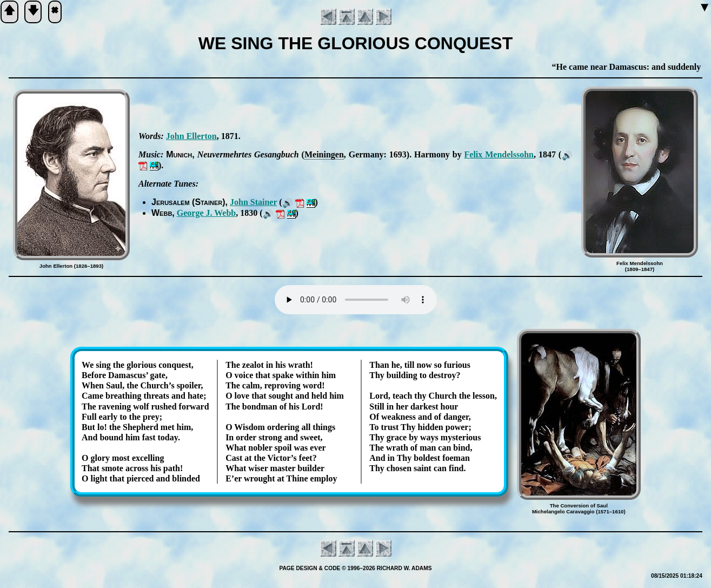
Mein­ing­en (324, 154)
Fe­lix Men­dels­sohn (499, 154)
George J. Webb (206, 213)
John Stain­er (253, 202)
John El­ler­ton (191, 136)
